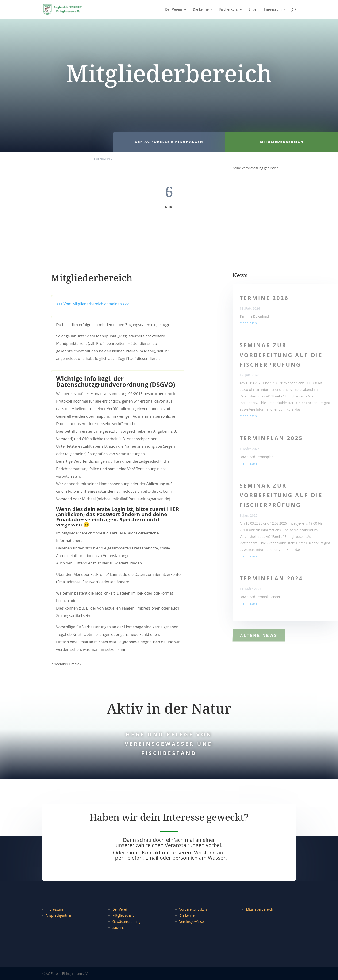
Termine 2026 (264, 298)
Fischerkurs (229, 10)
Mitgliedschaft (123, 915)
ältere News (259, 635)
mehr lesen (248, 323)
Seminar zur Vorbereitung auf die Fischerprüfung (281, 355)
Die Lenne (201, 10)
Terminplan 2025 (271, 438)
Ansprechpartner (59, 915)
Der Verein (174, 10)
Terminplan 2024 (271, 578)
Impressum (273, 10)
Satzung (119, 928)
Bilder (253, 10)
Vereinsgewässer (192, 921)
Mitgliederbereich (259, 909)
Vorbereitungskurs (194, 909)
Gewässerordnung (127, 921)
